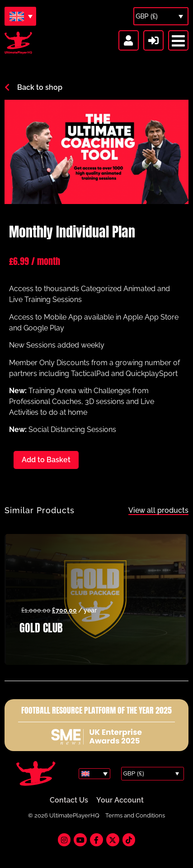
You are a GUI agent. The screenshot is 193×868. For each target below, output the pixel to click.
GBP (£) (147, 16)
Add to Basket (46, 460)
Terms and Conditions (135, 815)
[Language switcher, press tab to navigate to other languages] (20, 16)
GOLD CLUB (41, 628)
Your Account (120, 800)
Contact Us (69, 800)
